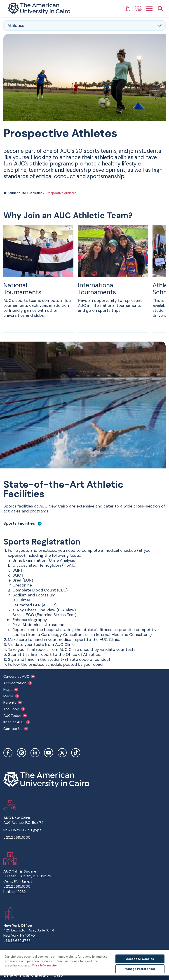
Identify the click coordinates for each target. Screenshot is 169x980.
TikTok (76, 753)
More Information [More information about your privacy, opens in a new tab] (44, 965)
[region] (84, 965)
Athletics (36, 193)
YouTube (49, 753)
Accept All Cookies (140, 959)
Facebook (8, 753)
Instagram (21, 753)
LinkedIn (35, 753)
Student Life (15, 193)
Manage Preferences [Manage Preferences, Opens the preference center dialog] (140, 969)
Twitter (62, 753)
